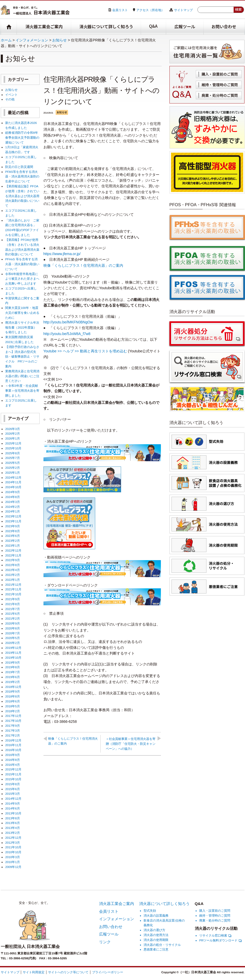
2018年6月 (13, 701)
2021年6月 (13, 614)
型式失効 (150, 911)
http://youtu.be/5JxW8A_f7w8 (67, 334)
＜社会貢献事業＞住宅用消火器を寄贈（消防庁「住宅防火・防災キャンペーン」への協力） (131, 744)
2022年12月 (13, 550)
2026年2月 (13, 433)
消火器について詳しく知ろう (106, 27)
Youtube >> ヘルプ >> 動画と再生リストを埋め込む (85, 351)
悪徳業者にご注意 (156, 949)
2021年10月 (13, 594)
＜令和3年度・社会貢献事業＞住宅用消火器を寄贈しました (22, 391)
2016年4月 (13, 765)
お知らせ (60, 40)
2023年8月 (13, 531)
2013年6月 (13, 823)
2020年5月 (13, 638)
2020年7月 (13, 633)
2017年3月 (13, 730)
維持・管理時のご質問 (219, 85)
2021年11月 (13, 589)
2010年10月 (13, 852)
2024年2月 (13, 507)
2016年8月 (13, 760)
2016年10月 (13, 750)
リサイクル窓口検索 (215, 935)
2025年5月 (13, 463)
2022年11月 (13, 555)
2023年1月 (13, 545)
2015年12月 (13, 769)
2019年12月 (13, 648)
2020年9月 (13, 623)
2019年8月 (13, 667)
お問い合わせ (224, 27)
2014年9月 (13, 803)
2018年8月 (13, 696)
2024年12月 (13, 477)
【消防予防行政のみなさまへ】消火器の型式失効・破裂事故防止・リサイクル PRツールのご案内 (22, 357)
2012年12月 (13, 838)
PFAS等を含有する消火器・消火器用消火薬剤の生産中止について (22, 177)
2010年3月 (13, 857)
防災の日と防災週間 (19, 167)
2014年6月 (13, 808)
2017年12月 (13, 716)
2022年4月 (13, 570)
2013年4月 (13, 828)
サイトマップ (183, 10)
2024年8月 (13, 497)
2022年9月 (13, 560)
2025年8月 (13, 453)
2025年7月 (13, 458)
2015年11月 (13, 774)
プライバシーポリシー (108, 972)
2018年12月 (13, 687)
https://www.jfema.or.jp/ (62, 254)
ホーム (6, 40)
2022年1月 (13, 580)
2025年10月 (13, 448)
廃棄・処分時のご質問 (219, 95)
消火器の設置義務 (156, 915)
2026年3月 (13, 429)
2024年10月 (13, 487)
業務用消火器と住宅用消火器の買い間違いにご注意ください (22, 376)
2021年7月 (13, 609)
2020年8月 (13, 628)
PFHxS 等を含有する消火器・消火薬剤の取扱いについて (22, 264)
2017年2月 (13, 735)
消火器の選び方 (154, 930)
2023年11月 (13, 521)
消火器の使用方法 (156, 935)
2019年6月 (13, 677)
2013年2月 (13, 833)
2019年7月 (13, 672)
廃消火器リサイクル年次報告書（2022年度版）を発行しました (22, 327)
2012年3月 (13, 842)
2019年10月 (13, 658)
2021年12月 (13, 585)
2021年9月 (13, 599)
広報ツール (185, 27)
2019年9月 (13, 662)
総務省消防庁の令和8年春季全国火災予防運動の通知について (22, 138)
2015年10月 (13, 779)
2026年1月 (13, 438)
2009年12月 (13, 867)
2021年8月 (13, 604)
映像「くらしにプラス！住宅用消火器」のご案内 (83, 265)
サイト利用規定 (34, 972)
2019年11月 (13, 653)
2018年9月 (13, 691)
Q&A (154, 27)
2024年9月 (13, 492)
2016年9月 (13, 755)
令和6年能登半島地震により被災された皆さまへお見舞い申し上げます (22, 279)
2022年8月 (13, 565)
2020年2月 (13, 643)
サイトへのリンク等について (68, 972)
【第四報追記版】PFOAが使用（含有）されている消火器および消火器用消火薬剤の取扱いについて (22, 196)
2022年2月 (13, 575)
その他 (10, 99)
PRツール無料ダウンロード (220, 940)
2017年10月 (13, 721)
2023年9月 (13, 526)
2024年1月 (13, 511)
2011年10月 (13, 847)
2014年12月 (13, 799)
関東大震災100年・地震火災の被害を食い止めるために (22, 313)
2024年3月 (13, 502)
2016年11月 (13, 745)
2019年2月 (13, 682)
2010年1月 (13, 862)
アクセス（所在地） (150, 10)
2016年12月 (13, 740)
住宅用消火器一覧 (207, 52)
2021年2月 (13, 618)
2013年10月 (13, 813)
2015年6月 (13, 789)
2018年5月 (13, 706)
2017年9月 (13, 726)
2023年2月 (13, 541)
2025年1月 (13, 473)
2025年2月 (13, 468)
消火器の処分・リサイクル (162, 945)
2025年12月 (13, 443)
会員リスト (120, 10)
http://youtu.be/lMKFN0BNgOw (68, 322)
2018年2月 (13, 711)
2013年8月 (13, 818)
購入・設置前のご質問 (219, 74)
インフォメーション (32, 40)
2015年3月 (13, 794)
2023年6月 (13, 536)
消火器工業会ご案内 (44, 27)
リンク (105, 942)
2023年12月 (13, 516)
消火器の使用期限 (156, 940)
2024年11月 (13, 482)
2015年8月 (13, 784)
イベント (11, 95)
